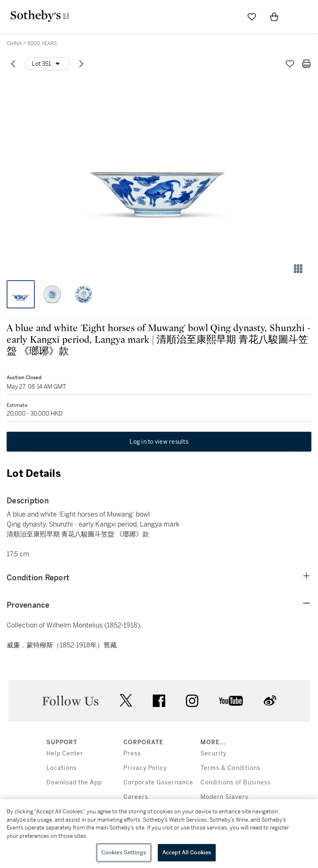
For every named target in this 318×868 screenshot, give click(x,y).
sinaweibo (270, 701)
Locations (61, 768)
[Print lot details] (306, 64)
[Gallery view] (298, 269)
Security (213, 754)
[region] (159, 834)
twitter (126, 701)
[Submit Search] (229, 17)
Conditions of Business (236, 783)
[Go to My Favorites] (252, 17)
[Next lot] (81, 64)
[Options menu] (47, 64)
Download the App (74, 783)
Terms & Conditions (230, 768)
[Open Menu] (296, 17)
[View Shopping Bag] (274, 17)
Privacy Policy (145, 768)
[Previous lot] (13, 64)
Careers (136, 797)
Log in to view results (159, 442)
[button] (159, 167)
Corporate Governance (158, 783)
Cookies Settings (124, 852)
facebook (159, 701)
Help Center (65, 754)
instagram (192, 701)
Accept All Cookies (187, 852)
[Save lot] (290, 64)
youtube (231, 701)
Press (132, 754)
